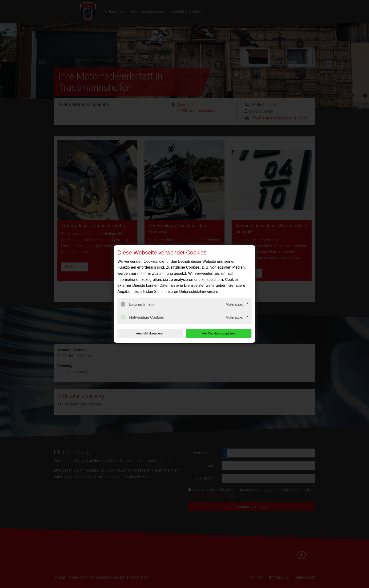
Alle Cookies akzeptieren (221, 333)
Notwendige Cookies (142, 317)
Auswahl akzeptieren (148, 333)
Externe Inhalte (138, 304)
